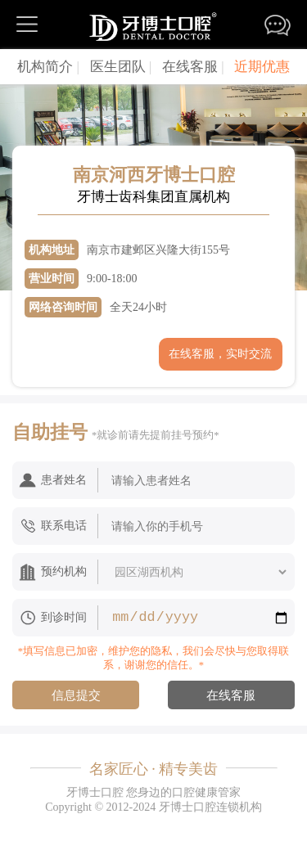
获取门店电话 (87, 354)
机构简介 (48, 67)
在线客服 (193, 67)
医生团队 (121, 67)
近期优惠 (262, 67)
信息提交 (76, 695)
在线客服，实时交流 (220, 354)
